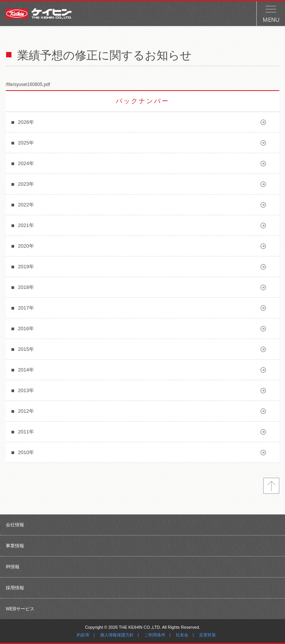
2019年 (26, 267)
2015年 (26, 349)
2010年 (26, 452)
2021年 (26, 225)
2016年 (26, 328)
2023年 (26, 184)
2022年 (26, 205)
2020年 (26, 246)
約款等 (83, 635)
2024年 (26, 163)
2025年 (26, 143)
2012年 (26, 411)
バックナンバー (142, 101)
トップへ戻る (271, 486)
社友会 (182, 635)
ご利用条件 (155, 635)
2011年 (26, 432)
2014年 (26, 370)
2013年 (26, 390)
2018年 (26, 287)
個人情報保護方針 (117, 635)
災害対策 (207, 635)
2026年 (26, 122)
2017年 (26, 308)
